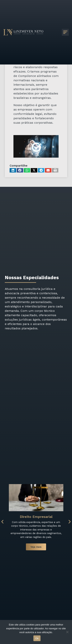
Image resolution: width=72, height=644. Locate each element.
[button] (13, 170)
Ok (37, 638)
